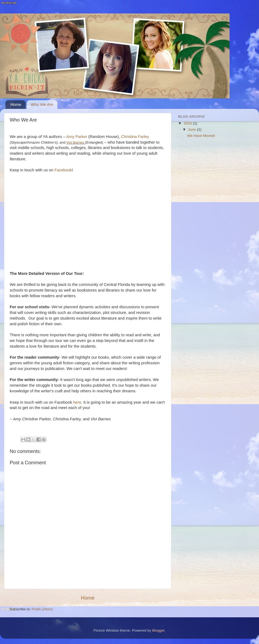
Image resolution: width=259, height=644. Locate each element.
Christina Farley (135, 137)
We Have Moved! (201, 136)
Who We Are (42, 104)
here (77, 402)
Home (16, 104)
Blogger (158, 630)
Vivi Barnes (75, 142)
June (192, 129)
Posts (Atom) (42, 609)
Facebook (63, 170)
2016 (188, 123)
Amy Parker (77, 137)
